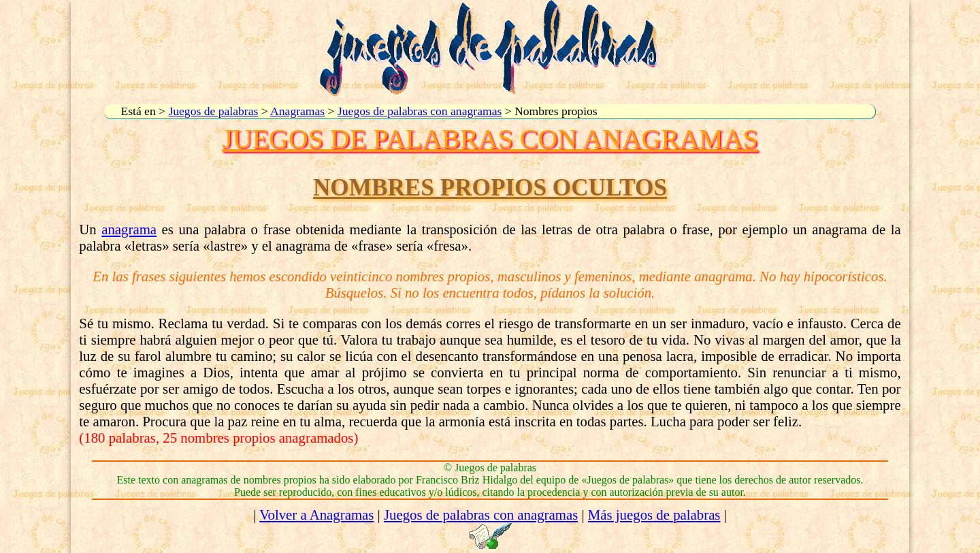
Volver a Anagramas (316, 515)
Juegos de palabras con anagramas (420, 111)
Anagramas (297, 111)
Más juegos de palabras (654, 515)
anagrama (129, 229)
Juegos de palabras (213, 111)
